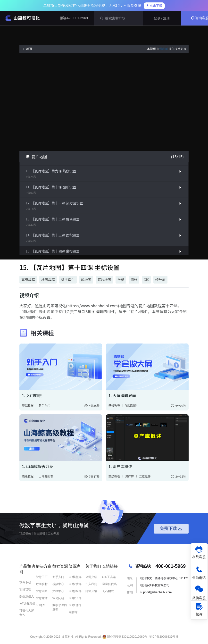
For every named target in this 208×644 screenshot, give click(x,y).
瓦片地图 (104, 280)
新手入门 (44, 405)
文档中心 (58, 591)
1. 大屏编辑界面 (122, 395)
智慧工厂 (42, 577)
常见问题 (58, 598)
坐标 (121, 280)
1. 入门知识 (32, 395)
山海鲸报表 (46, 476)
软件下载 (25, 582)
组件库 (73, 612)
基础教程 (28, 405)
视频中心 (58, 584)
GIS (146, 280)
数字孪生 (68, 280)
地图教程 (48, 280)
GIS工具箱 (109, 577)
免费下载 (171, 529)
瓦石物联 (108, 591)
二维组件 (145, 476)
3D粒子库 (75, 598)
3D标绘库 (75, 591)
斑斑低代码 (109, 584)
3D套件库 (75, 605)
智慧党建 (42, 598)
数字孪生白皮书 (60, 607)
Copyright (36, 637)
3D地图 (41, 605)
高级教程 (28, 280)
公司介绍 (91, 577)
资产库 (130, 476)
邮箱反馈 (91, 591)
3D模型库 (75, 577)
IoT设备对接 (27, 603)
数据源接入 (27, 596)
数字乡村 (42, 584)
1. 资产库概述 (120, 466)
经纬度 (160, 280)
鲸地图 (86, 280)
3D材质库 (75, 584)
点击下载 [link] (154, 6)
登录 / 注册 (162, 18)
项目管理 (25, 589)
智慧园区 (42, 591)
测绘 (134, 280)
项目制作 (131, 405)
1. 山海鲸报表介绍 (38, 466)
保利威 (164, 49)
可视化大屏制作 (27, 613)
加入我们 (91, 584)
